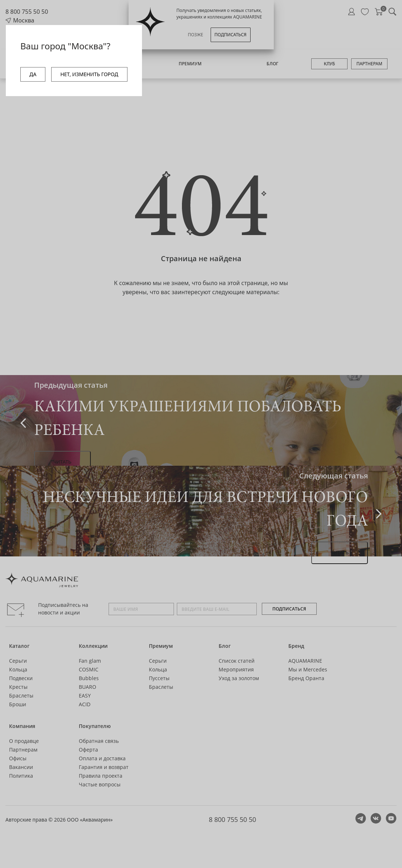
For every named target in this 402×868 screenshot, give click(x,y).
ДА (33, 74)
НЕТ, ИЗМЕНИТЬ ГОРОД (89, 74)
